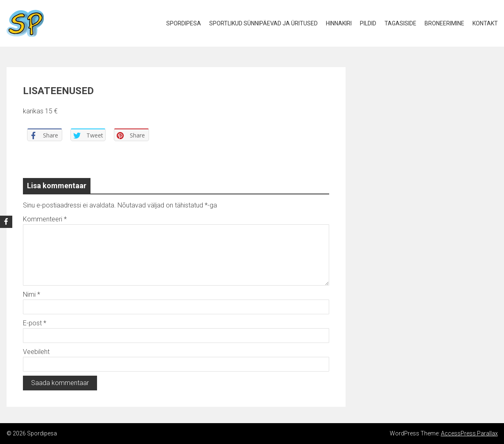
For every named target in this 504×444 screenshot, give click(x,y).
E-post (35, 323)
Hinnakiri (339, 23)
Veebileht (36, 352)
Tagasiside (400, 23)
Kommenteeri (45, 219)
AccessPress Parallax (469, 433)
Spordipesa (184, 23)
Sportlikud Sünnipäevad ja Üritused (263, 23)
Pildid (368, 23)
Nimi (32, 294)
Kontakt (485, 23)
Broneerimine (444, 23)
